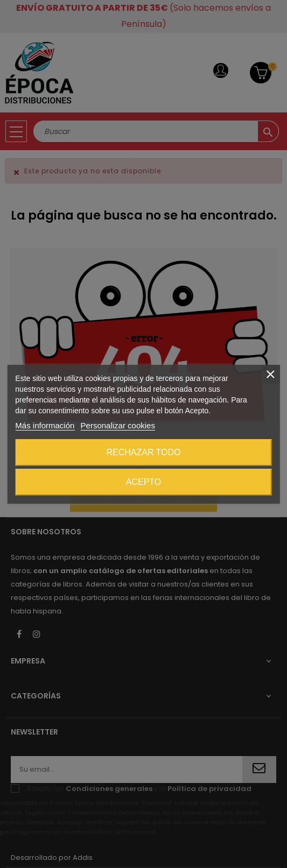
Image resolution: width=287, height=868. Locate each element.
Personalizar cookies (118, 425)
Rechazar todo (143, 452)
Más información (45, 425)
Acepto (144, 482)
